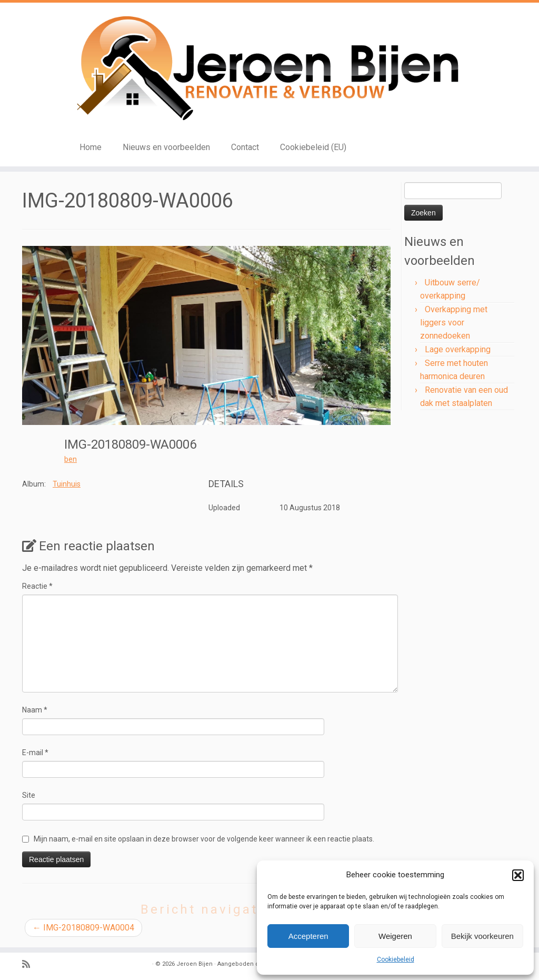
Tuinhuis (67, 484)
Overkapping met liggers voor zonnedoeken (454, 323)
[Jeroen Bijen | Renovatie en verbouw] (269, 69)
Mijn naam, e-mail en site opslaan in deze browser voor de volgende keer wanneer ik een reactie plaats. (204, 839)
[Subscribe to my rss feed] (29, 964)
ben (71, 459)
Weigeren (395, 936)
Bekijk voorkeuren (482, 936)
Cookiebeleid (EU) (313, 147)
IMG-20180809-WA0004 (83, 928)
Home (91, 147)
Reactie (37, 586)
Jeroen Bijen (194, 964)
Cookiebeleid (396, 959)
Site (29, 795)
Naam (35, 710)
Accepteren (308, 936)
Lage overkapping (458, 349)
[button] (518, 875)
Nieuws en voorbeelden (166, 147)
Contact (245, 147)
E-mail (35, 753)
